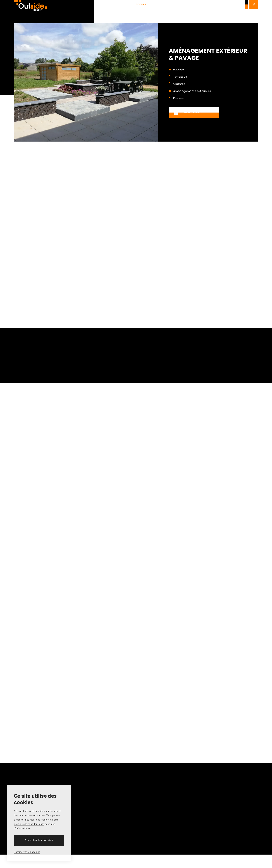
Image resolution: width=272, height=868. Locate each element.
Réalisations (169, 12)
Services (146, 12)
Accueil (107, 12)
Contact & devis (198, 12)
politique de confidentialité (29, 824)
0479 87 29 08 (233, 12)
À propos (126, 12)
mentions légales (39, 820)
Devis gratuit (188, 113)
